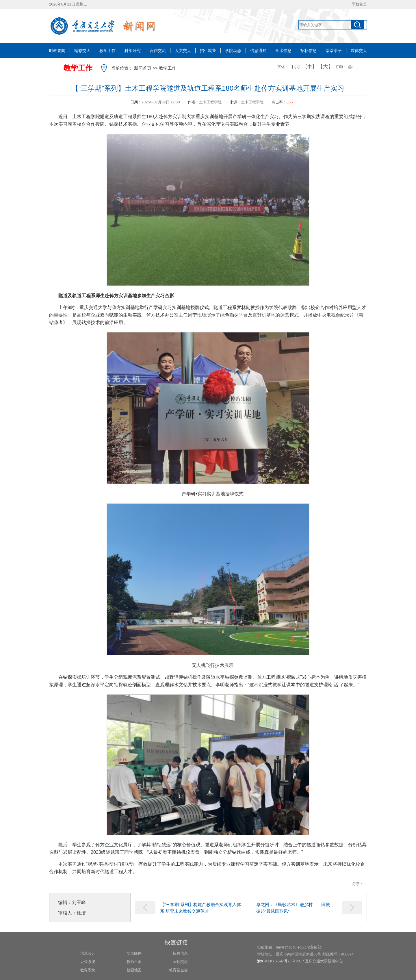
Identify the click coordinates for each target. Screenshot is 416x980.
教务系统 (88, 970)
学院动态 (233, 51)
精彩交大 (82, 51)
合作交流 (158, 51)
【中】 (310, 67)
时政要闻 (57, 51)
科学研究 (133, 51)
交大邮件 (134, 953)
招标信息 (309, 51)
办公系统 (88, 962)
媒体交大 (359, 51)
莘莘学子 (334, 51)
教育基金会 (178, 970)
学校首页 (359, 4)
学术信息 (283, 51)
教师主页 (134, 962)
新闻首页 (143, 68)
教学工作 (107, 51)
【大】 (326, 66)
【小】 (296, 67)
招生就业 (208, 51)
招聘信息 (180, 953)
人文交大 (183, 51)
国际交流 (180, 962)
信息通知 (258, 51)
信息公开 (88, 953)
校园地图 (134, 970)
